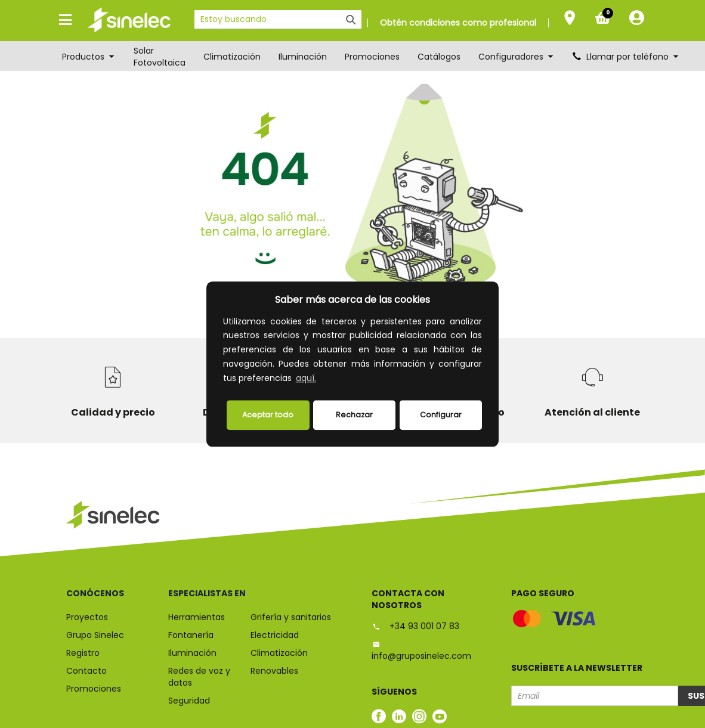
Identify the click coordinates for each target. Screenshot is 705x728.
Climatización (232, 57)
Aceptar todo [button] (268, 415)
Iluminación (303, 57)
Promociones (372, 57)
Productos (89, 57)
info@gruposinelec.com (421, 651)
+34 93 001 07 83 (415, 626)
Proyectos (87, 617)
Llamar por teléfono (626, 57)
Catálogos (439, 57)
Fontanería (191, 635)
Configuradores (517, 57)
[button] (322, 379)
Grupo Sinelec (95, 635)
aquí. (306, 378)
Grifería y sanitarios (291, 617)
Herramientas (197, 617)
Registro (83, 653)
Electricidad (275, 635)
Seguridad (189, 701)
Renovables (274, 671)
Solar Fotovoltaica (160, 57)
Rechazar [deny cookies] (354, 415)
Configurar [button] (441, 415)
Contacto (86, 671)
